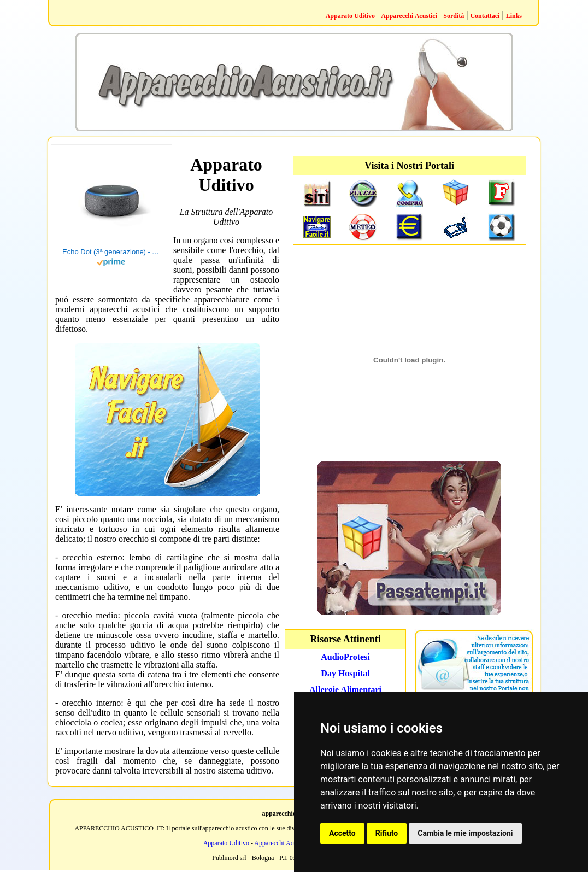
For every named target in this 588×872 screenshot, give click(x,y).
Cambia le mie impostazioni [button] (465, 833)
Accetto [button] (342, 833)
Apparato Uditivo (350, 16)
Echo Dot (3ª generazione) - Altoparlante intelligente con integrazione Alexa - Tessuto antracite (111, 252)
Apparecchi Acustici (409, 16)
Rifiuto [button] (387, 833)
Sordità (454, 16)
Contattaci (485, 16)
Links (514, 16)
